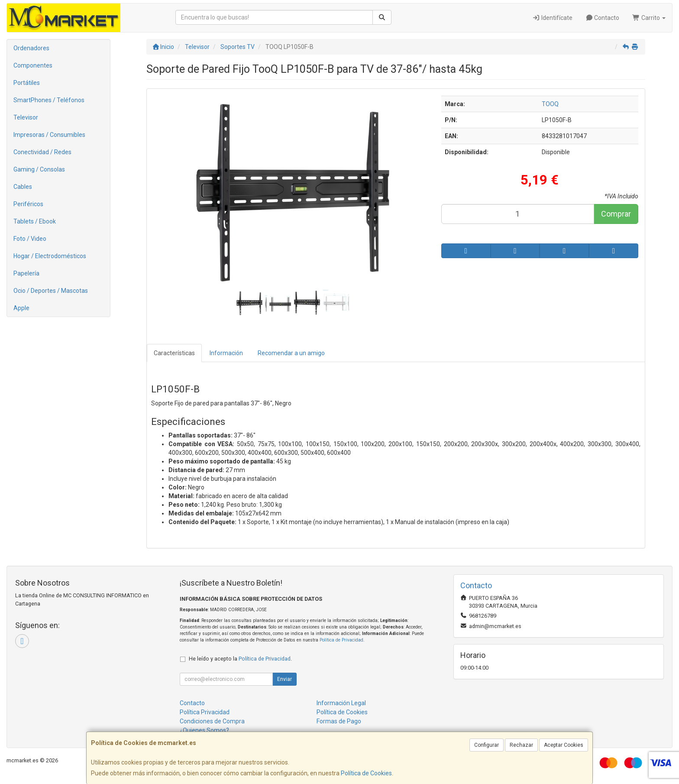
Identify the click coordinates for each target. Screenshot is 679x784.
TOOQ (550, 104)
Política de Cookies (366, 773)
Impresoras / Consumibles (49, 135)
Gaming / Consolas (39, 169)
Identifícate (552, 18)
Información (226, 353)
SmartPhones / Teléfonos (49, 100)
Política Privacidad (205, 712)
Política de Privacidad (341, 640)
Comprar (616, 214)
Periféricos (28, 204)
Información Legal (341, 703)
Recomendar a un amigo (291, 353)
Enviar (285, 679)
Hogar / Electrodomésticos (50, 256)
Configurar (487, 745)
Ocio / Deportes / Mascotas (51, 291)
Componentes (33, 65)
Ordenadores (31, 48)
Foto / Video (30, 239)
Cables (23, 187)
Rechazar (521, 745)
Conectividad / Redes (42, 152)
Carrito (649, 18)
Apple (21, 308)
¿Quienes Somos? (204, 730)
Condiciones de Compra (212, 721)
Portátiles (27, 83)
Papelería (26, 273)
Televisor (26, 117)
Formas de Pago (339, 721)
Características (174, 353)
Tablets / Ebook (35, 221)
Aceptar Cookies (564, 745)
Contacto (603, 18)
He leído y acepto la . (240, 659)
